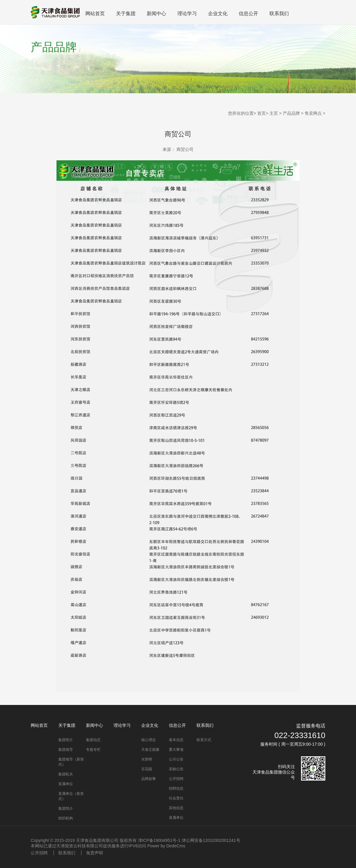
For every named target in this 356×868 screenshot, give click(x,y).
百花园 (147, 769)
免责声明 (94, 853)
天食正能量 (150, 750)
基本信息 (176, 740)
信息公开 (248, 14)
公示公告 (176, 759)
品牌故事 (149, 779)
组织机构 (66, 818)
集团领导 (66, 750)
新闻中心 (156, 14)
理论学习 (187, 14)
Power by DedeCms (166, 846)
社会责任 (176, 798)
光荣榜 (147, 759)
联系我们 (279, 14)
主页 (274, 113)
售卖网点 (313, 113)
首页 (262, 113)
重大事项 (176, 750)
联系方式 (204, 740)
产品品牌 (291, 113)
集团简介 (66, 740)
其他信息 (176, 808)
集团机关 (66, 774)
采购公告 (176, 769)
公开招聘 (176, 779)
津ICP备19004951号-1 (159, 840)
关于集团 (126, 14)
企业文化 (218, 14)
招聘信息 (176, 788)
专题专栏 (93, 750)
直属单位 (66, 784)
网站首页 (95, 14)
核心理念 (149, 740)
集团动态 (93, 740)
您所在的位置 (241, 113)
